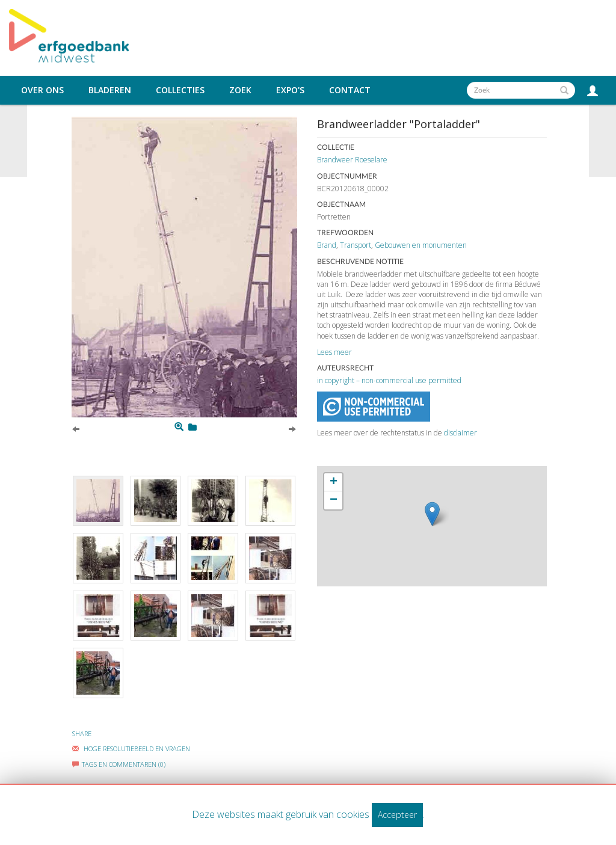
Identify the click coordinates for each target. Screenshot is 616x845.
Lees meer (334, 352)
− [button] (334, 500)
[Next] (292, 428)
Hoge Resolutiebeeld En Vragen (131, 748)
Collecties (180, 90)
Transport (356, 245)
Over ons (42, 90)
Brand (327, 245)
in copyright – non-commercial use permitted (389, 380)
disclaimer (460, 433)
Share (82, 733)
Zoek (240, 90)
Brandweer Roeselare (352, 160)
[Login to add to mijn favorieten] (192, 427)
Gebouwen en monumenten (421, 245)
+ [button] (334, 482)
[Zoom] (179, 427)
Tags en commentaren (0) (119, 764)
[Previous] (76, 428)
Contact (350, 90)
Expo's (290, 90)
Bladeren (110, 90)
